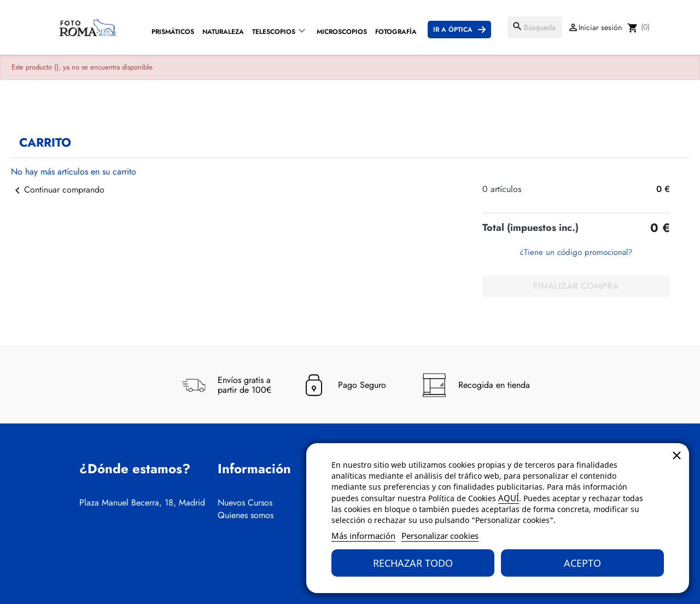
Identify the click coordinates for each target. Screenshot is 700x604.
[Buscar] (535, 27)
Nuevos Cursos (245, 503)
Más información (363, 536)
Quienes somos (246, 515)
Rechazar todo (413, 563)
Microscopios (342, 32)
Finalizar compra (576, 286)
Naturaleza (223, 32)
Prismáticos (173, 32)
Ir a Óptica (453, 30)
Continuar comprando (58, 190)
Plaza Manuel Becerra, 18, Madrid (142, 503)
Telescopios (274, 32)
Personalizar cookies (440, 536)
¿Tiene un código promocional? (576, 252)
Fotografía (396, 32)
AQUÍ (509, 498)
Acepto (582, 563)
